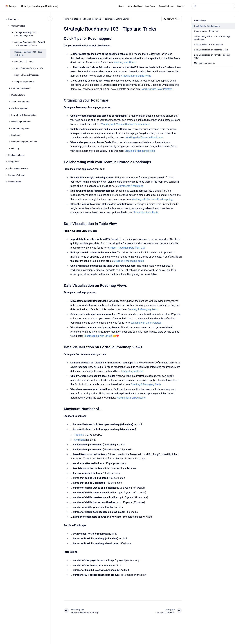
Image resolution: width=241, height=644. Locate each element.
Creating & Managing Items (136, 76)
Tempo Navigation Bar (24, 82)
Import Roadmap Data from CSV (29, 68)
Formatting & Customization (24, 115)
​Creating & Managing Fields (140, 151)
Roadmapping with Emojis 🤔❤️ (101, 336)
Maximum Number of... (204, 63)
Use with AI (172, 19)
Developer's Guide (16, 175)
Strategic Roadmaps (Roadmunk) (40, 6)
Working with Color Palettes (157, 89)
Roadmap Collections (24, 62)
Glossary (15, 148)
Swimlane (80, 440)
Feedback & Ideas (16, 155)
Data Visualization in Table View (208, 44)
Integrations (14, 162)
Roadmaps (13, 19)
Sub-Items (16, 135)
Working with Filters (125, 62)
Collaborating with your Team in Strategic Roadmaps (213, 38)
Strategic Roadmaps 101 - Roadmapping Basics (26, 34)
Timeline (79, 435)
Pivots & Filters (18, 95)
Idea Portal (150, 6)
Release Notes (15, 182)
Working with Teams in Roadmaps (144, 137)
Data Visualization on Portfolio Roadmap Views (212, 56)
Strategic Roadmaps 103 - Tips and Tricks (28, 53)
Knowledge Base (134, 6)
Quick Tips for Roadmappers (207, 26)
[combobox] (213, 6)
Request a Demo (166, 6)
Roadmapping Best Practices (24, 142)
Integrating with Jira (132, 371)
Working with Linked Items (131, 398)
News (121, 6)
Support (180, 6)
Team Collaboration (20, 102)
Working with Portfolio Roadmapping (152, 199)
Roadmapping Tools (20, 128)
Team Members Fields (146, 212)
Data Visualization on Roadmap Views (211, 50)
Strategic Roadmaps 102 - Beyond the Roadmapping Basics (30, 44)
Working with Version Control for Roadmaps (125, 124)
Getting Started (18, 26)
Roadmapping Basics (21, 88)
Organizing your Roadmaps (206, 31)
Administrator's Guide (18, 168)
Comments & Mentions (131, 186)
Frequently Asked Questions (27, 75)
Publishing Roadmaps (21, 122)
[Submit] (195, 6)
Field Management (20, 108)
